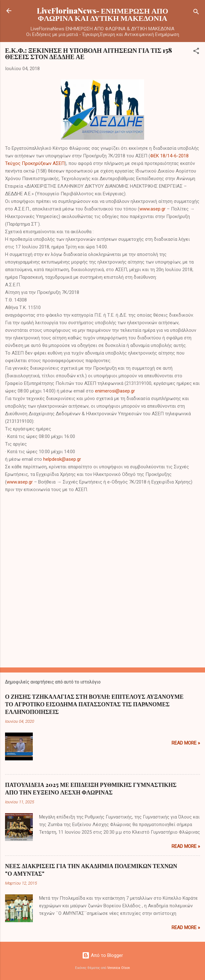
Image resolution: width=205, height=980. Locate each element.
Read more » (186, 743)
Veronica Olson (119, 968)
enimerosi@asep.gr (115, 391)
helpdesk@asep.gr (62, 459)
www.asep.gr (152, 209)
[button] (196, 52)
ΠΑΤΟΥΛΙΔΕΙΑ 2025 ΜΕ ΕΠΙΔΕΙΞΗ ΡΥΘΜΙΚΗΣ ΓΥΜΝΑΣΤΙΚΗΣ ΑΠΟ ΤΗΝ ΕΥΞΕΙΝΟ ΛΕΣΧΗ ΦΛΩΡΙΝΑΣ (91, 788)
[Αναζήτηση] (196, 13)
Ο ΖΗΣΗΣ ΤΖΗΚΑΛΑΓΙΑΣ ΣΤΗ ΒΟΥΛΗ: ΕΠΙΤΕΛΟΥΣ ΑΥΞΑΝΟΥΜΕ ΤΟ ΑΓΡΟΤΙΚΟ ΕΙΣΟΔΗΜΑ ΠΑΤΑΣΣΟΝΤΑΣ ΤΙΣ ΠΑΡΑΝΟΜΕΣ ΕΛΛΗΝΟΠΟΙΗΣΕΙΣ (94, 704)
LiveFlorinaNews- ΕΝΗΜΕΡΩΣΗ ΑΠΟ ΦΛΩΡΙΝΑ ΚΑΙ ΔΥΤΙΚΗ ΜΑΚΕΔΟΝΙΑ (103, 14)
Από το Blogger (102, 955)
